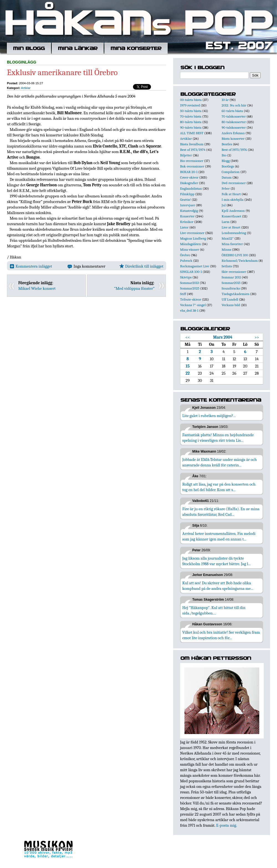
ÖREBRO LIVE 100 (235, 255)
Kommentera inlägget (31, 266)
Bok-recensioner (192, 166)
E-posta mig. (226, 825)
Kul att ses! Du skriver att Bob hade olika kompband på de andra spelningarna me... (218, 586)
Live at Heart (231, 227)
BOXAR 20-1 (189, 172)
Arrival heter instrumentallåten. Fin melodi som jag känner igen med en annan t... (219, 536)
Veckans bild (231, 305)
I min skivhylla (233, 200)
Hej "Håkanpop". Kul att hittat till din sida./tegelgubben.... (214, 610)
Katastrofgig (189, 211)
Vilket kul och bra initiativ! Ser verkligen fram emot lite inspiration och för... (221, 635)
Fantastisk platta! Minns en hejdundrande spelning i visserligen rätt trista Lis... (218, 438)
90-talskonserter (234, 127)
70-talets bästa (191, 116)
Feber (226, 188)
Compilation (231, 172)
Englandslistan (191, 188)
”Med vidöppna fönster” (134, 288)
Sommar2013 (189, 283)
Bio (224, 155)
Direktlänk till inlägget (141, 266)
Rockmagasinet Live (195, 266)
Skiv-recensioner (234, 272)
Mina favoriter (232, 244)
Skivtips (186, 277)
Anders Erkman (233, 133)
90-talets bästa (191, 127)
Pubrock (186, 261)
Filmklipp (187, 194)
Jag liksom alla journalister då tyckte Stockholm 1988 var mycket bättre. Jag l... (216, 561)
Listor (184, 227)
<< (188, 337)
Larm (225, 222)
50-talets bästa (191, 111)
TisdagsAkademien (235, 294)
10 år (225, 100)
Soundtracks (231, 288)
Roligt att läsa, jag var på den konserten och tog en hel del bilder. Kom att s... (219, 487)
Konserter (187, 216)
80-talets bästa (191, 122)
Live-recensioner (192, 233)
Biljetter (186, 155)
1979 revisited (190, 105)
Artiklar (26, 88)
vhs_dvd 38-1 (189, 310)
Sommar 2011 (231, 277)
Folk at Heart (231, 194)
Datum (227, 177)
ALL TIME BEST (192, 133)
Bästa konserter (233, 139)
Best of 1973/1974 (193, 150)
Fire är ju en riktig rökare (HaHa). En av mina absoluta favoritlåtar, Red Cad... (221, 512)
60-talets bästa (232, 111)
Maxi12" (228, 238)
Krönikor (187, 222)
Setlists (227, 266)
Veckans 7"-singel (193, 305)
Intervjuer (188, 205)
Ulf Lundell (230, 299)
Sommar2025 (190, 288)
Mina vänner (190, 249)
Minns (226, 249)
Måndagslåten (191, 244)
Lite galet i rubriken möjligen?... (209, 416)
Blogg (226, 161)
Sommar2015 (231, 283)
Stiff (183, 294)
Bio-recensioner (192, 161)
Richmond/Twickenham (240, 261)
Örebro (185, 255)
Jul (224, 205)
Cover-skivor (189, 177)
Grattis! (185, 200)
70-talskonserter (234, 116)
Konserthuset (231, 216)
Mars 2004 (223, 337)
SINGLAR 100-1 (191, 272)
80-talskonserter (234, 122)
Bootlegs (228, 166)
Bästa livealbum (192, 144)
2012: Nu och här (234, 105)
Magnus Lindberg (193, 238)
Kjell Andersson (233, 211)
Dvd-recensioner (234, 183)
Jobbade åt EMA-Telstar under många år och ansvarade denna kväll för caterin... (220, 462)
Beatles (227, 144)
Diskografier (189, 183)
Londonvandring (234, 233)
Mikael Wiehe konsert (37, 288)
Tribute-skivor (191, 299)
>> (257, 337)
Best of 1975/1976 (234, 150)
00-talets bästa (191, 100)
